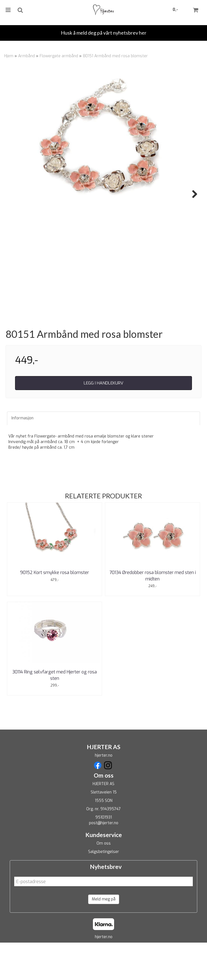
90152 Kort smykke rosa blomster (55, 610)
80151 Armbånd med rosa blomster (115, 56)
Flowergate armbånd (59, 56)
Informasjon (22, 456)
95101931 (104, 854)
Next (192, 194)
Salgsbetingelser (104, 889)
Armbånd (27, 56)
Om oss (104, 880)
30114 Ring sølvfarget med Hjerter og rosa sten (55, 712)
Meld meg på (104, 936)
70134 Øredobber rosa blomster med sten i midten (153, 613)
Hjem (9, 56)
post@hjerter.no (104, 860)
